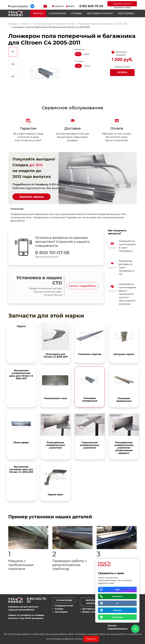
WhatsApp (117, 617)
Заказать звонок (122, 4)
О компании (57, 13)
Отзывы (76, 13)
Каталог (38, 13)
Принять (91, 639)
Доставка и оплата (100, 13)
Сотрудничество (64, 606)
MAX (117, 590)
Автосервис (126, 13)
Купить (122, 72)
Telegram (117, 610)
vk (117, 603)
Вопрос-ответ (90, 612)
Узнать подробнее (82, 286)
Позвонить (117, 596)
